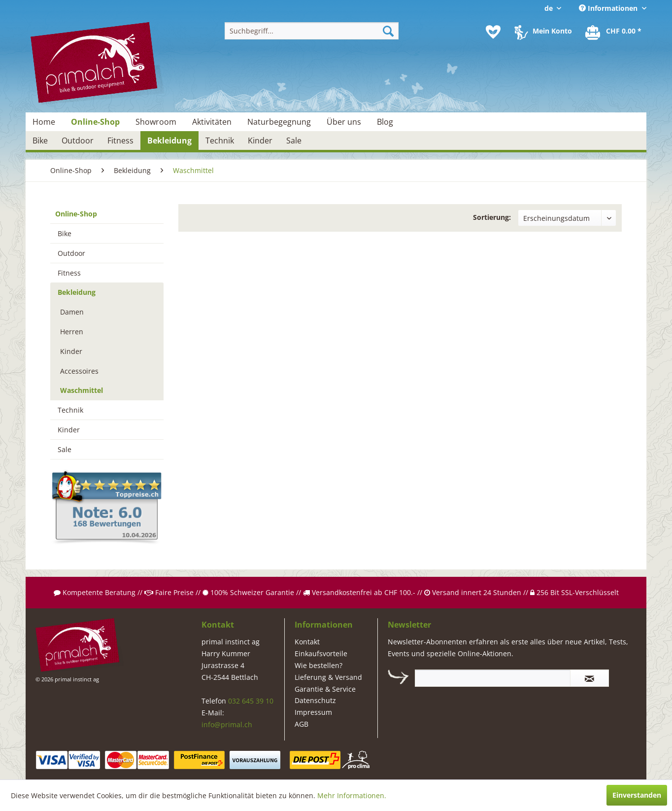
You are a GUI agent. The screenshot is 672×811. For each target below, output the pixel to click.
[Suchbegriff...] (312, 31)
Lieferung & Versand (328, 677)
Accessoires (79, 371)
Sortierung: (492, 217)
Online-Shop (76, 214)
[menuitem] (312, 31)
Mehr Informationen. (352, 795)
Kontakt (307, 642)
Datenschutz (315, 700)
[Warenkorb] (614, 32)
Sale (65, 449)
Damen (72, 312)
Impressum (313, 712)
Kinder (71, 351)
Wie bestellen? (319, 665)
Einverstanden (637, 795)
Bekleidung (77, 292)
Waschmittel (82, 390)
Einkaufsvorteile (321, 653)
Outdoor (71, 253)
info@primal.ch (227, 724)
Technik (70, 410)
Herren (72, 332)
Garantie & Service (325, 689)
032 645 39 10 (251, 701)
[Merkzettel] (493, 32)
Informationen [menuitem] (609, 8)
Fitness (69, 273)
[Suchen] (388, 31)
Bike (65, 233)
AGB (302, 724)
